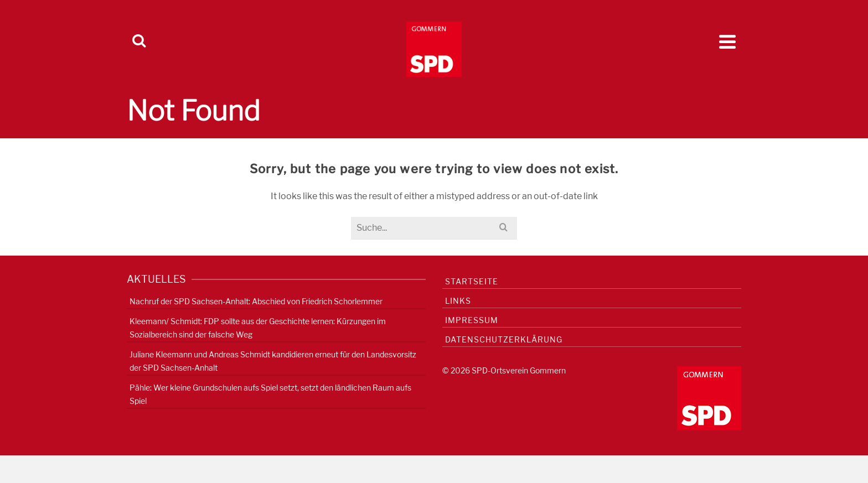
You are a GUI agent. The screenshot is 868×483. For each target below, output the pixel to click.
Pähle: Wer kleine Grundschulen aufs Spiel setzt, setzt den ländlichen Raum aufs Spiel (270, 394)
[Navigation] (727, 41)
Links (458, 301)
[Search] (139, 41)
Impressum (472, 320)
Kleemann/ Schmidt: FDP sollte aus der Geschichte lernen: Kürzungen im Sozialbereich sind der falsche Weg (258, 328)
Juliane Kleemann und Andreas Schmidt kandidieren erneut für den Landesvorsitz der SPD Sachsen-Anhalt (273, 361)
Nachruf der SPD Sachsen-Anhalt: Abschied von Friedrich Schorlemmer (256, 301)
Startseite (472, 281)
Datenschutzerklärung (504, 339)
